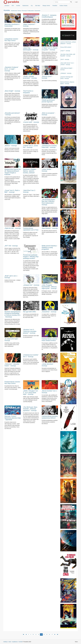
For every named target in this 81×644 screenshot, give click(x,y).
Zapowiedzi (37, 11)
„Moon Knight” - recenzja (12, 91)
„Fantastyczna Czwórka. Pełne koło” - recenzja (49, 147)
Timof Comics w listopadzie (28, 92)
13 (41, 634)
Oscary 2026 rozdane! (66, 47)
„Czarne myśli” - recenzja (31, 122)
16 (49, 634)
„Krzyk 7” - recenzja (65, 51)
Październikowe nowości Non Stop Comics (12, 383)
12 (39, 634)
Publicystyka (31, 11)
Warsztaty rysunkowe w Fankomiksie (12, 25)
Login (76, 2)
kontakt (20, 642)
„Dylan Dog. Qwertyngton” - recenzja (31, 49)
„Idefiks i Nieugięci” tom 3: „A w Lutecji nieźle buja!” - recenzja (30, 393)
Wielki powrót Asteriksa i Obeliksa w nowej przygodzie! (49, 247)
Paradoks (55, 6)
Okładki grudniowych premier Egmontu (48, 101)
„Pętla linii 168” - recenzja (13, 228)
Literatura (7, 6)
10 (33, 634)
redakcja (5, 642)
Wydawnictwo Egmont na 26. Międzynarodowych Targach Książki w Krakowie (12, 172)
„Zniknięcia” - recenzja (66, 73)
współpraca (15, 642)
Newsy (19, 11)
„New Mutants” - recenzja (50, 228)
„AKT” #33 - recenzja (11, 246)
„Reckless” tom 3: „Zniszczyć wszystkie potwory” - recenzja (30, 331)
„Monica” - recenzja (11, 146)
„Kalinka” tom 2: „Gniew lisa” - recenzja (31, 147)
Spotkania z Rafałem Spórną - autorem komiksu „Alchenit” (30, 171)
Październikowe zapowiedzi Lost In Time (31, 229)
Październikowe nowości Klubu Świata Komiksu (49, 340)
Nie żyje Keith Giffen (30, 312)
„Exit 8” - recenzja (65, 59)
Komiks (18, 6)
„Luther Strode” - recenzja (47, 170)
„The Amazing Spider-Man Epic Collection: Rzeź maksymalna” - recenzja (49, 202)
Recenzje (24, 11)
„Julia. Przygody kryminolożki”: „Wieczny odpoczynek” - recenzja (49, 287)
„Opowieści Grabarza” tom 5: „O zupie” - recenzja (11, 69)
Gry (32, 6)
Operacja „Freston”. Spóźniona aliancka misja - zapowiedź (13, 418)
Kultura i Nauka (63, 6)
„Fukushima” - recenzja (49, 312)
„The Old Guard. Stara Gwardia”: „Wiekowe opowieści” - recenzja (30, 409)
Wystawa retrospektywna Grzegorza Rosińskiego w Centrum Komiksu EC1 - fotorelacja (12, 314)
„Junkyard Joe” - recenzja (31, 285)
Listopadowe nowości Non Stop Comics (11, 40)
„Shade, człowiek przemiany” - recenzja (30, 77)
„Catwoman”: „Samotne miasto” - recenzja (12, 365)
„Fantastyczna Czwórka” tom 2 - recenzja (31, 356)
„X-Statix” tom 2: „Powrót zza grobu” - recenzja (49, 49)
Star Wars (38, 6)
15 (47, 634)
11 (36, 634)
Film (13, 6)
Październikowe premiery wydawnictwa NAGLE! (50, 417)
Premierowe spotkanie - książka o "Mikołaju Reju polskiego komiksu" (31, 257)
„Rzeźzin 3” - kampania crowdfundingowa (49, 16)
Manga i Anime (46, 6)
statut (10, 642)
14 (44, 634)
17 (52, 634)
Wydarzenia (25, 6)
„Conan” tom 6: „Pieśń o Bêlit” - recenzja (12, 191)
